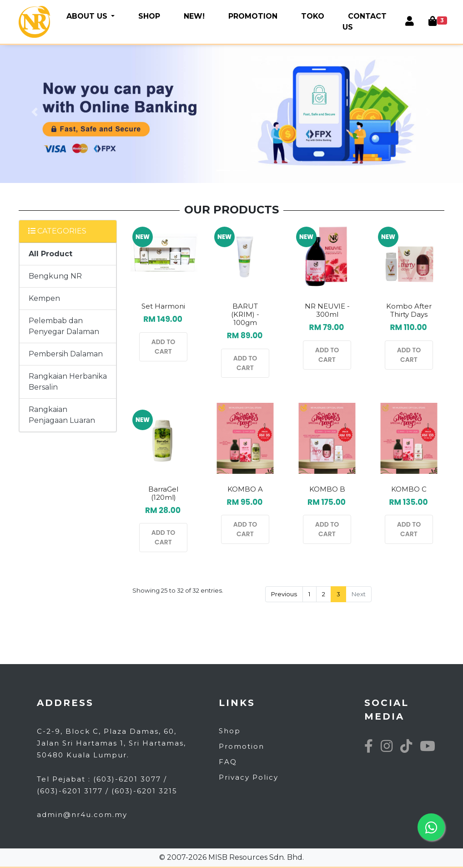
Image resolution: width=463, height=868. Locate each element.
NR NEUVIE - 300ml (327, 310)
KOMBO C (409, 489)
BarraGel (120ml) (163, 493)
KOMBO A (245, 489)
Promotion (242, 746)
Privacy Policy (249, 777)
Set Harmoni (163, 306)
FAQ (228, 762)
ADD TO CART (164, 347)
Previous (284, 594)
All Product (50, 254)
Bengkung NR (55, 276)
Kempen (44, 298)
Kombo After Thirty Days (409, 310)
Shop (230, 731)
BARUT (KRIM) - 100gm (245, 314)
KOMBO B (327, 489)
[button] (35, 112)
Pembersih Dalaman (66, 354)
